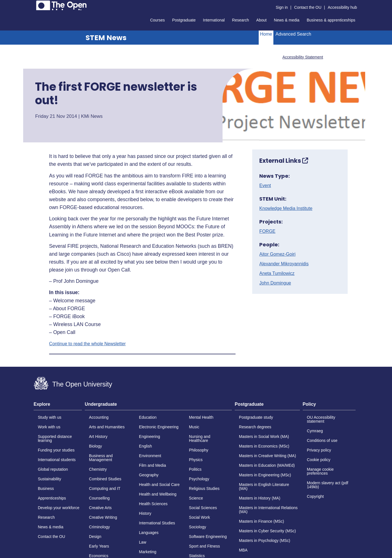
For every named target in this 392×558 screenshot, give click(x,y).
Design (95, 537)
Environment (150, 456)
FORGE (267, 231)
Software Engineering (208, 537)
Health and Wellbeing (158, 494)
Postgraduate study (256, 417)
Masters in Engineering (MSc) (265, 475)
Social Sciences (203, 508)
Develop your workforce (59, 508)
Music (194, 427)
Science (196, 498)
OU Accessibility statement (321, 419)
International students (57, 460)
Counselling (99, 498)
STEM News (106, 38)
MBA (243, 550)
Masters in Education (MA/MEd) (267, 465)
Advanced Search (293, 34)
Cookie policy (319, 460)
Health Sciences (153, 504)
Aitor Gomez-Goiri (277, 254)
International (214, 20)
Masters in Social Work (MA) (264, 437)
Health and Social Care (159, 485)
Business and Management (101, 458)
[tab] (58, 406)
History (145, 513)
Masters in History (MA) (260, 498)
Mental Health (201, 417)
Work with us (49, 427)
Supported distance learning (55, 438)
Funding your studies (56, 450)
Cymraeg (315, 431)
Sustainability (50, 479)
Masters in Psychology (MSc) (264, 540)
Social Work (199, 517)
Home (266, 34)
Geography (149, 475)
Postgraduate (184, 20)
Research (241, 20)
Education (148, 417)
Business (46, 488)
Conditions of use (322, 440)
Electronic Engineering (159, 427)
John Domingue (275, 283)
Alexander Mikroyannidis (284, 264)
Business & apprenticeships (331, 20)
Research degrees (255, 427)
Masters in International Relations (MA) (268, 510)
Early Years (99, 546)
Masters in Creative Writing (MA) (267, 456)
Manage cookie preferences (320, 471)
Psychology (199, 479)
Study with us (50, 417)
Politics (195, 469)
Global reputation (53, 469)
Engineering (150, 437)
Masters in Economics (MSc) (264, 446)
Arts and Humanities (107, 427)
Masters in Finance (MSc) (261, 521)
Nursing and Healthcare (200, 438)
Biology (95, 446)
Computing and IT (105, 488)
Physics (196, 460)
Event (265, 186)
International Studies (157, 523)
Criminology (99, 527)
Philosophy (199, 450)
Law (143, 542)
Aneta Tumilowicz (277, 273)
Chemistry (98, 469)
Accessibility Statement (303, 57)
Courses (157, 20)
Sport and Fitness (204, 546)
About (261, 20)
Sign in (282, 7)
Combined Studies (105, 479)
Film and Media (153, 465)
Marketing (148, 552)
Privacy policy (319, 450)
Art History (98, 437)
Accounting (99, 417)
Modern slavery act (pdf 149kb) (328, 485)
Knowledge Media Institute (286, 209)
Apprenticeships (52, 498)
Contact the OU (308, 7)
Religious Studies (204, 488)
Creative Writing (103, 517)
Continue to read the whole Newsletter (87, 344)
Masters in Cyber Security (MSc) (267, 531)
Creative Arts (100, 508)
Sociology (198, 527)
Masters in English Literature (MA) (264, 487)
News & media (287, 20)
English (145, 446)
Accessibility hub (343, 7)
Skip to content (34, 4)
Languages (149, 533)
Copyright (315, 496)
